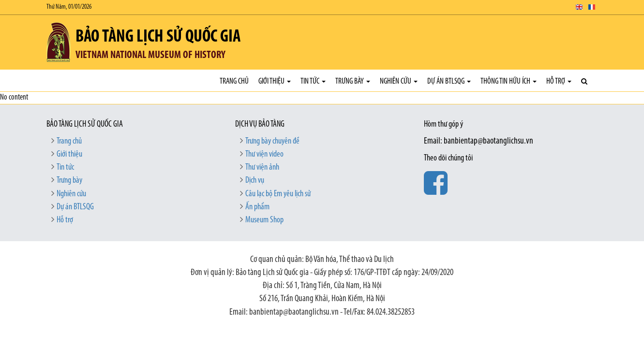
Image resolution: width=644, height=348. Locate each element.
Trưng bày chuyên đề (272, 141)
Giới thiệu (275, 81)
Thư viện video (264, 154)
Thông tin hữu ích (509, 81)
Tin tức (313, 81)
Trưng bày (353, 81)
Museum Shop (264, 220)
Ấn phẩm (257, 207)
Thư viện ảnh (262, 167)
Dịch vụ (255, 181)
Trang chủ (234, 81)
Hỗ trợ (559, 81)
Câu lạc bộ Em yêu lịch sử (278, 194)
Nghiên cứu (399, 81)
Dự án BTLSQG (449, 81)
